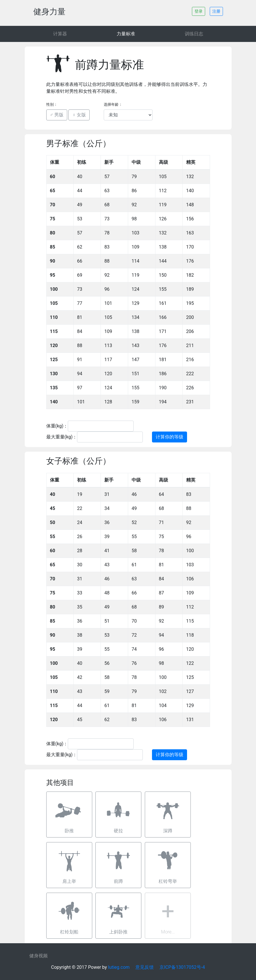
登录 (199, 11)
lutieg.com (119, 967)
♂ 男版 (57, 115)
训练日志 (194, 34)
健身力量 (49, 12)
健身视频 (39, 956)
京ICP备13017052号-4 (182, 967)
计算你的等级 (170, 437)
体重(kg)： (57, 426)
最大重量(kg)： (62, 437)
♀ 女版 (79, 115)
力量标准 (126, 34)
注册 (216, 11)
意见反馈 (145, 967)
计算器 (60, 34)
